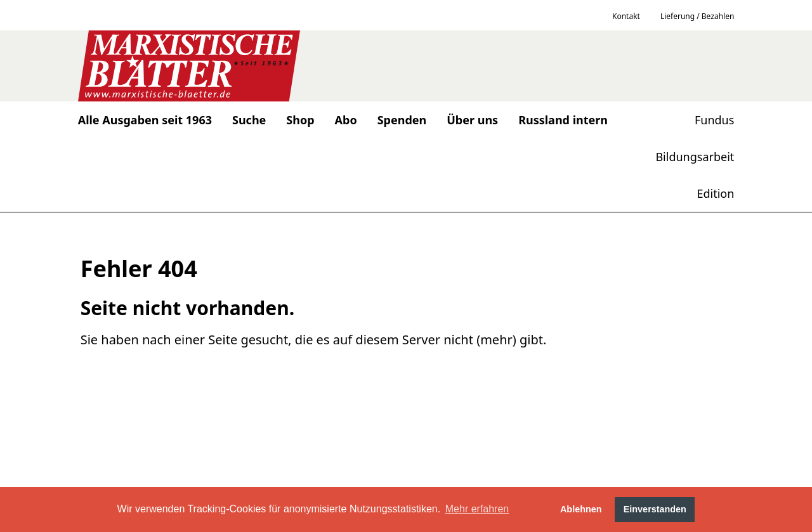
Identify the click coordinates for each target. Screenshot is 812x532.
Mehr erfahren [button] (477, 509)
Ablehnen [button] (581, 509)
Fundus (714, 120)
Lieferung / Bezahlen (697, 16)
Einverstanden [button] (655, 509)
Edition (715, 193)
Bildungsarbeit (695, 157)
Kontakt (626, 16)
